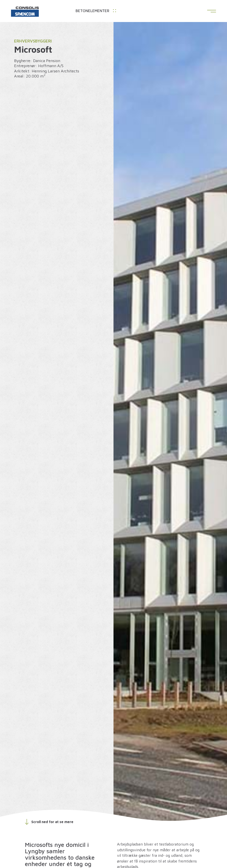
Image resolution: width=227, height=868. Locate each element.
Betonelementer (96, 11)
